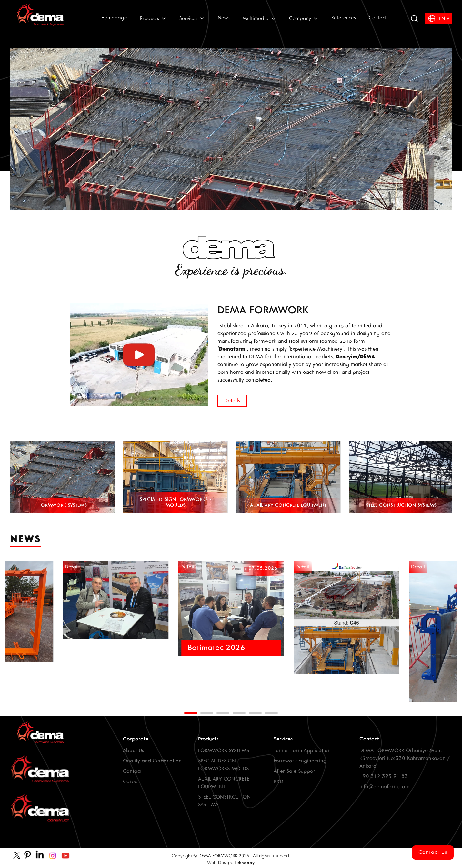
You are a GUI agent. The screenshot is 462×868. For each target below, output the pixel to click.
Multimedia (259, 18)
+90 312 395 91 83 (384, 776)
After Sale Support (295, 771)
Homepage (114, 18)
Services (192, 18)
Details (232, 401)
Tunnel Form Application (302, 751)
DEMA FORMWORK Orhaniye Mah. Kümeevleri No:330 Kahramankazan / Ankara (405, 758)
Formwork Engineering (300, 761)
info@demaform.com (384, 787)
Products (153, 18)
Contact (378, 18)
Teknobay (245, 863)
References (344, 18)
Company (304, 18)
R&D (278, 782)
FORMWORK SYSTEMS (224, 751)
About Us (133, 751)
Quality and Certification (152, 761)
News (224, 18)
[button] (191, 713)
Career (131, 782)
